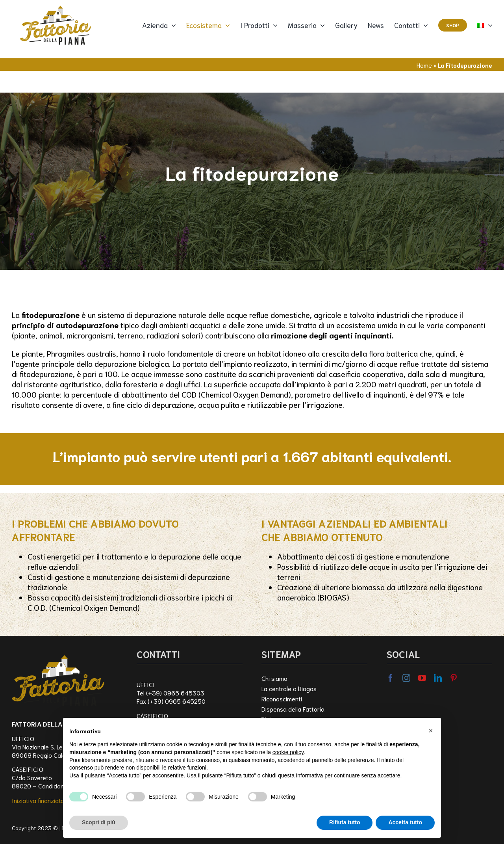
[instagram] (406, 678)
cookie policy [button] (288, 752)
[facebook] (391, 678)
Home (424, 65)
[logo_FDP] (58, 652)
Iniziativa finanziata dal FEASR (52, 800)
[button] (431, 731)
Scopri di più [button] (99, 822)
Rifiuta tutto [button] (345, 822)
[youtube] (422, 678)
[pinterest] (454, 678)
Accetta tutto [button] (405, 822)
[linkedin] (438, 678)
